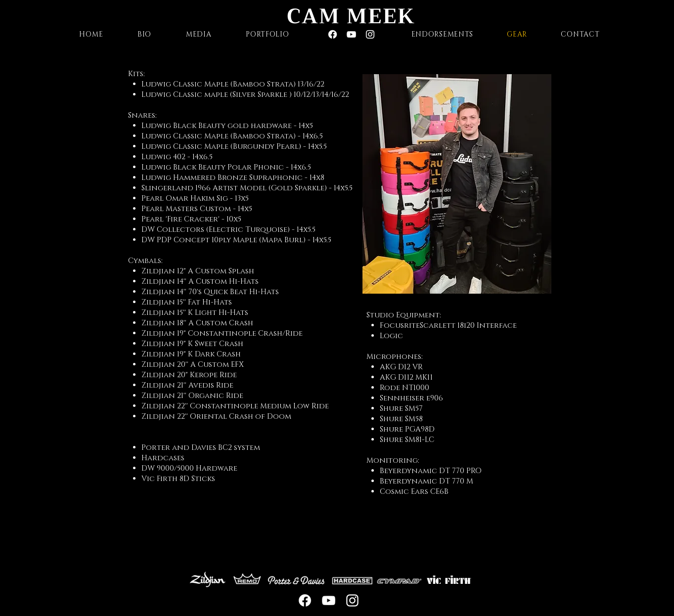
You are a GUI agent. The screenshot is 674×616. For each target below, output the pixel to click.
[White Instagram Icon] (370, 34)
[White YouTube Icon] (351, 34)
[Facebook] (333, 34)
